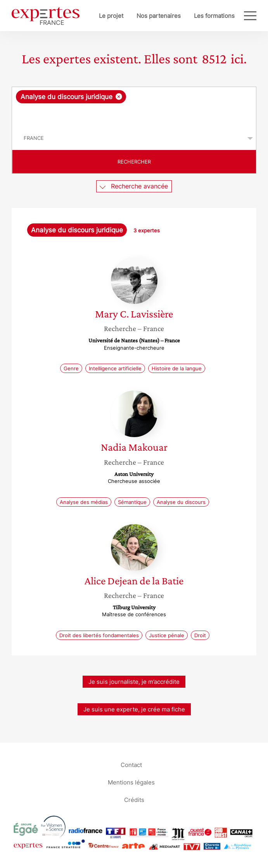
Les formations (214, 16)
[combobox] (134, 107)
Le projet (111, 16)
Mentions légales (131, 782)
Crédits (134, 800)
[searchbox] (135, 115)
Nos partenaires (159, 16)
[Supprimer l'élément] (119, 97)
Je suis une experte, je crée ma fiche (134, 709)
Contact (131, 765)
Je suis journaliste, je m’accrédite (134, 682)
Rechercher (134, 162)
